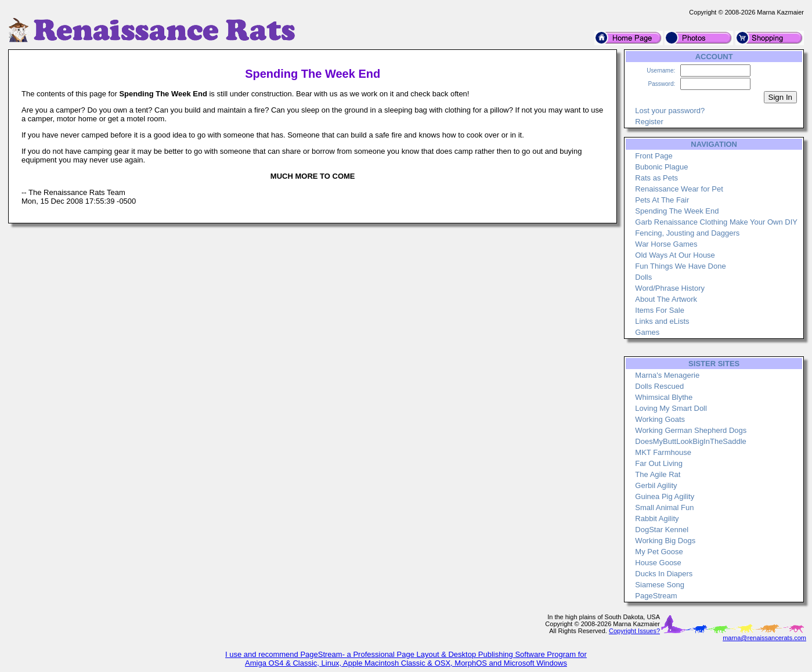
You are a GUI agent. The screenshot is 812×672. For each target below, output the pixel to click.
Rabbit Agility (657, 519)
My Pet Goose (659, 552)
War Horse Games (666, 244)
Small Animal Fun (664, 507)
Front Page (654, 156)
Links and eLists (662, 321)
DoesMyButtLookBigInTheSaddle (691, 441)
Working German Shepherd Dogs (691, 430)
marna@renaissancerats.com (764, 638)
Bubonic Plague (661, 167)
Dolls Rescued (659, 386)
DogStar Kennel (662, 530)
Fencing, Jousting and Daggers (687, 233)
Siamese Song (660, 585)
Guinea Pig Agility (665, 496)
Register (649, 122)
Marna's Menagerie (667, 375)
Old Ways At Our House (675, 255)
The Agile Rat (658, 474)
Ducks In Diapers (664, 574)
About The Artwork (666, 299)
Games (647, 332)
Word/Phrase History (670, 288)
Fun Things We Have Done (680, 266)
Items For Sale (660, 310)
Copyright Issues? (634, 631)
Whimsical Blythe (664, 397)
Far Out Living (659, 463)
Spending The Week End (677, 211)
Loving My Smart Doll (671, 408)
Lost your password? (670, 111)
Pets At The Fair (662, 200)
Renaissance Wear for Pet (679, 189)
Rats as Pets (656, 178)
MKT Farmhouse (663, 452)
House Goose (658, 563)
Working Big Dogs (665, 541)
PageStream (656, 596)
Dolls (643, 277)
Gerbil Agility (656, 485)
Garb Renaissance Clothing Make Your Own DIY (716, 222)
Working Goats (660, 419)
